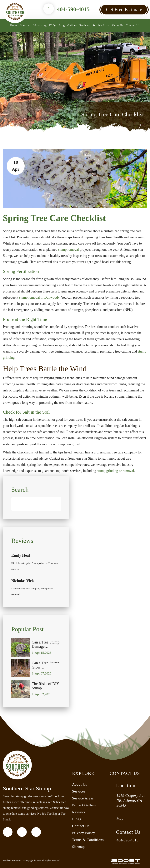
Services (25, 26)
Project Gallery (84, 805)
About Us (117, 26)
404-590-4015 (73, 9)
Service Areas (83, 798)
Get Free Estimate (124, 10)
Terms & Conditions (88, 840)
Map (120, 819)
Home (14, 26)
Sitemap (78, 847)
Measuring (40, 26)
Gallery (72, 26)
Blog (62, 26)
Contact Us (133, 26)
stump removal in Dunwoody (39, 297)
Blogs (77, 819)
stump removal (68, 250)
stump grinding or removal (115, 471)
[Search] (36, 511)
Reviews (85, 26)
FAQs (53, 26)
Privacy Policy (84, 833)
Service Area (101, 26)
